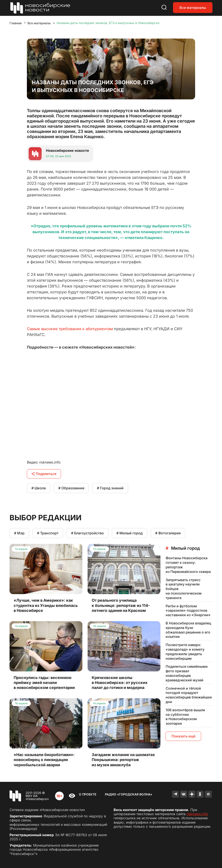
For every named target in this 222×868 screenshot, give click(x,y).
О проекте (88, 794)
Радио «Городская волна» (129, 794)
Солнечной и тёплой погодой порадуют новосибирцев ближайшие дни (189, 695)
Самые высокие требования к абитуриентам (70, 329)
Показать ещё (183, 736)
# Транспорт (48, 533)
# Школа (39, 488)
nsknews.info (197, 814)
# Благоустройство (87, 533)
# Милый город (130, 533)
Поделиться (44, 474)
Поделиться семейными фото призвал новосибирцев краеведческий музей (187, 673)
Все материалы (193, 8)
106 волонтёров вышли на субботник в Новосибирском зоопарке (185, 717)
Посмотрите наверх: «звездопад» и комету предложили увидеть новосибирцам (185, 651)
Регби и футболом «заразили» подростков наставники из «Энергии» (188, 611)
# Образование (71, 488)
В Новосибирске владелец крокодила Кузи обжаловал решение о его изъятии (188, 630)
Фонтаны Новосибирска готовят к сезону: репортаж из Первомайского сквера (188, 565)
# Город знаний (110, 488)
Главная (16, 23)
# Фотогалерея (168, 533)
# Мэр (19, 533)
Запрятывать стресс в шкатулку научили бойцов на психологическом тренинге (184, 589)
